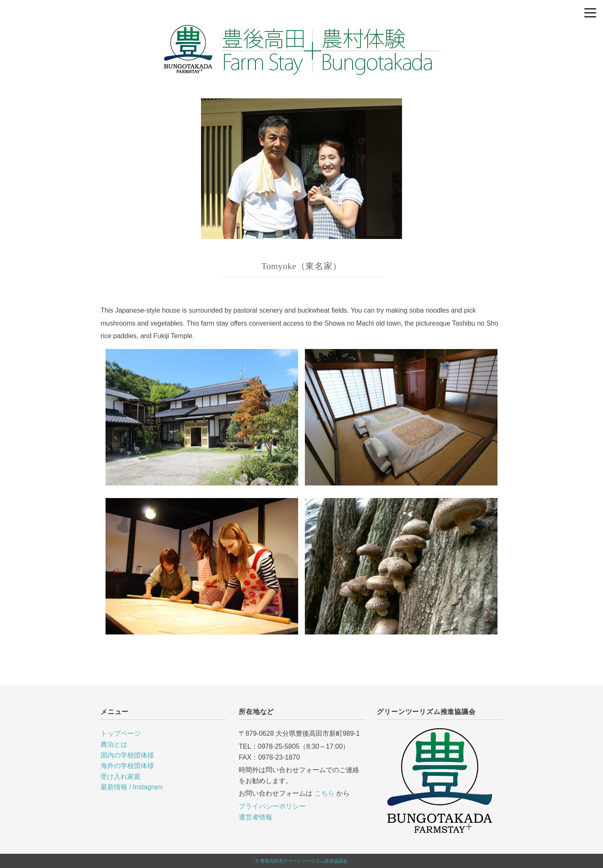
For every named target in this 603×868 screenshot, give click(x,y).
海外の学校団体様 (127, 766)
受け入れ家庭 (121, 777)
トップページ (121, 733)
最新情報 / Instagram (131, 787)
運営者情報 (255, 817)
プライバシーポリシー (272, 806)
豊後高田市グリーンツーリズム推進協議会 (304, 861)
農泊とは (114, 744)
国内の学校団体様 (127, 755)
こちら (325, 793)
